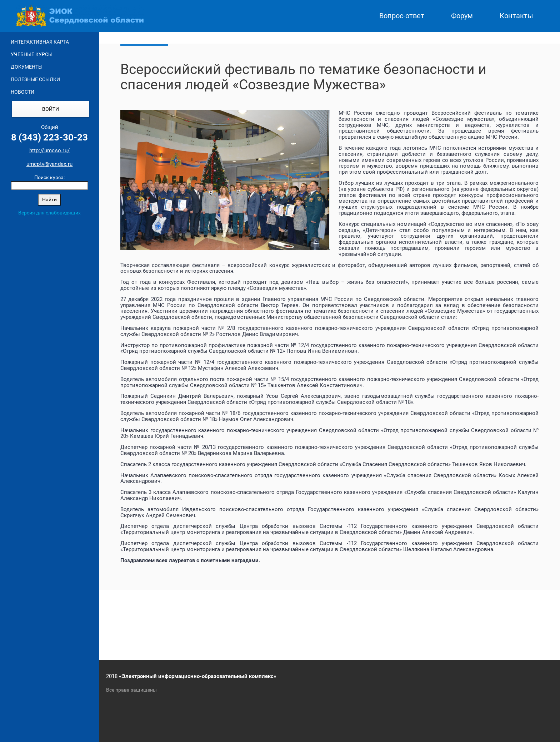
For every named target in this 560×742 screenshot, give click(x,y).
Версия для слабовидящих (49, 213)
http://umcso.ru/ (50, 150)
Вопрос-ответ (402, 16)
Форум (462, 16)
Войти (51, 109)
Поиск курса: (49, 177)
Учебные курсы (32, 54)
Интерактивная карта (40, 42)
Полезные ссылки (35, 79)
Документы (27, 67)
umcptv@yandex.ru (50, 164)
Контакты (516, 16)
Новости (22, 92)
